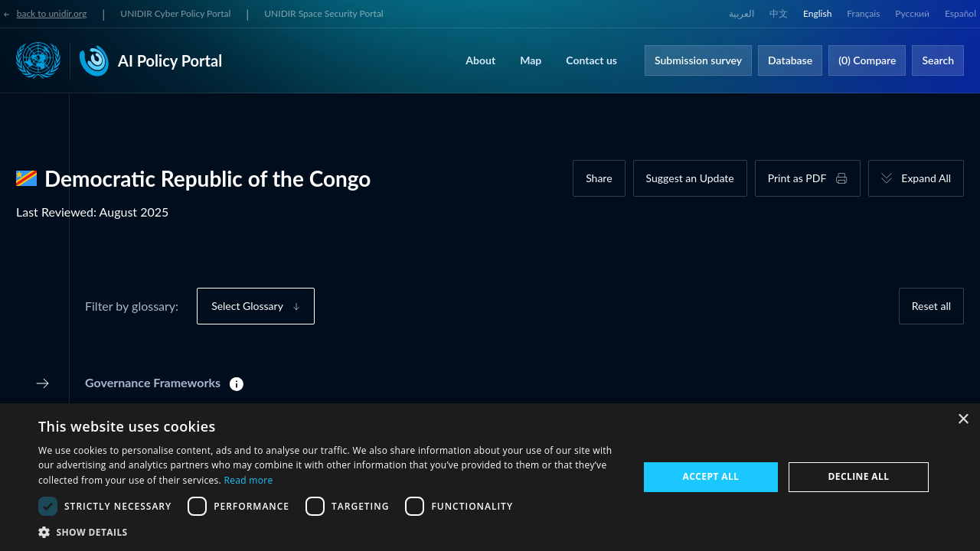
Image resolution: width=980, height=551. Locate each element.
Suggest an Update (690, 178)
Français (863, 13)
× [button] (963, 420)
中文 (779, 13)
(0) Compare (867, 60)
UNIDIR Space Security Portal (323, 13)
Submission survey (698, 60)
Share (599, 178)
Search (938, 60)
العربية (742, 13)
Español (960, 13)
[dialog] (490, 477)
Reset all (931, 306)
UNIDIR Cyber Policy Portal (175, 13)
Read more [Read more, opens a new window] (248, 480)
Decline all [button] (859, 476)
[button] (330, 532)
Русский (912, 13)
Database (790, 60)
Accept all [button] (711, 476)
